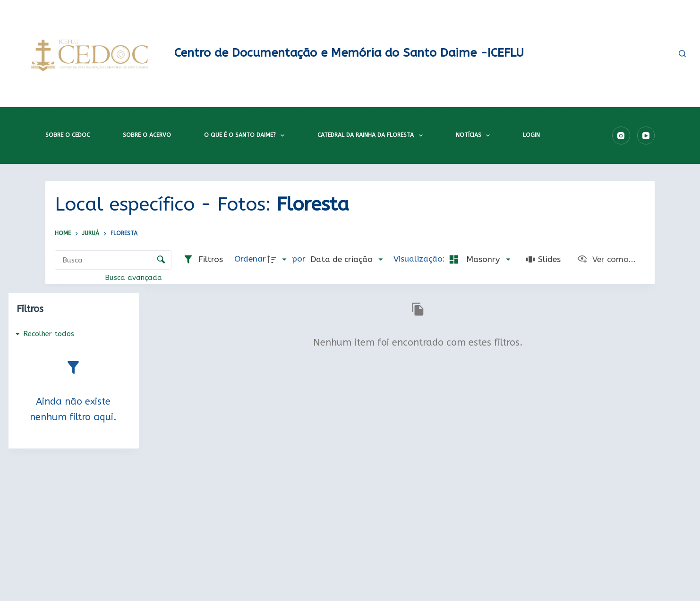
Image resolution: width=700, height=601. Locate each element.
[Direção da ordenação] (278, 260)
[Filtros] (203, 260)
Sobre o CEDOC (68, 135)
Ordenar (250, 259)
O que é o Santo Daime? (246, 135)
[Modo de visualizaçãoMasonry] (479, 260)
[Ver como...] (606, 260)
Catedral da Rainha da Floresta (372, 135)
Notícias (475, 135)
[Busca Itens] (113, 260)
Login (531, 135)
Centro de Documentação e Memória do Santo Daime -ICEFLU (349, 53)
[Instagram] (621, 135)
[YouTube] (646, 135)
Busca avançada (135, 278)
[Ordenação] (346, 260)
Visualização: (420, 259)
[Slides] (543, 260)
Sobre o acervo (147, 135)
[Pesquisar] (682, 54)
